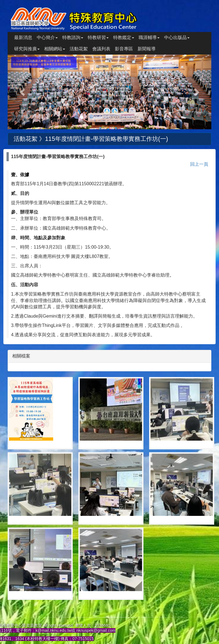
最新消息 (23, 37)
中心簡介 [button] (47, 37)
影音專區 (124, 49)
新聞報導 (147, 49)
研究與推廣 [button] (27, 49)
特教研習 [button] (98, 37)
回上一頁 (199, 164)
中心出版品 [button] (177, 37)
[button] (23, 92)
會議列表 (101, 49)
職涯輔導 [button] (149, 37)
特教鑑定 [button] (124, 37)
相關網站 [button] (55, 49)
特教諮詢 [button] (73, 37)
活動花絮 (79, 49)
